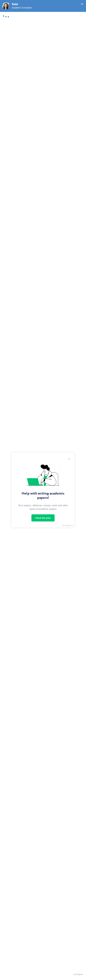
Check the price (43, 518)
